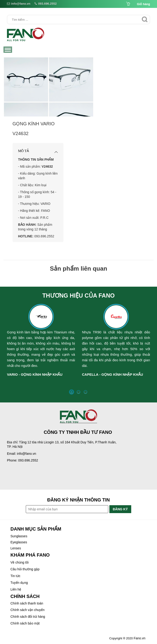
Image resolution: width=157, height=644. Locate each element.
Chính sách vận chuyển (28, 610)
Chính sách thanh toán (27, 603)
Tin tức (15, 576)
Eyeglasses (19, 542)
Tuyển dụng (19, 583)
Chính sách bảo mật (25, 623)
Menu (8, 50)
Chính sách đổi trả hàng (28, 617)
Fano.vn (139, 638)
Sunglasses (19, 536)
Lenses (16, 548)
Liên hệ (16, 589)
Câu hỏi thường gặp (25, 569)
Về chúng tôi (20, 562)
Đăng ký (120, 509)
